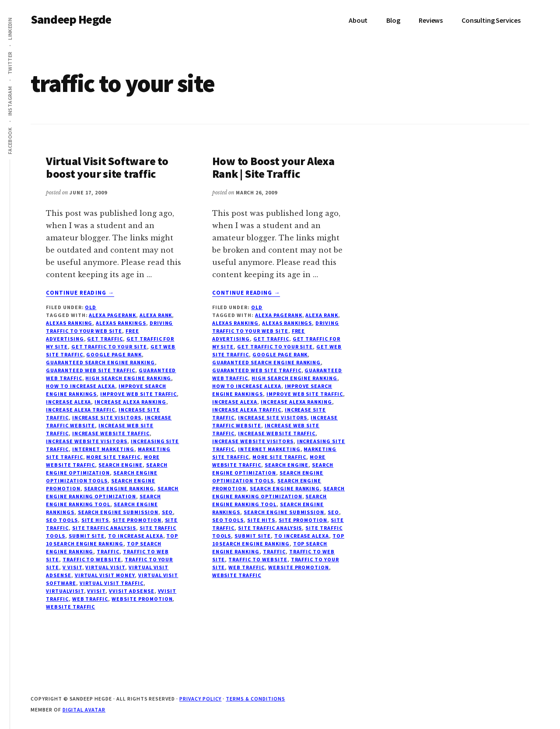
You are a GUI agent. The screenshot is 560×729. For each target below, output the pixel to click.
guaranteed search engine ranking (100, 362)
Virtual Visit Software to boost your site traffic (107, 167)
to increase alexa (135, 536)
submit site (87, 536)
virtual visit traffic (112, 583)
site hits (95, 520)
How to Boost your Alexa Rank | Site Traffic (273, 167)
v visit (72, 567)
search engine (120, 465)
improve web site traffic (138, 394)
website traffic (70, 607)
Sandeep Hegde (71, 19)
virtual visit (105, 567)
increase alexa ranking (130, 402)
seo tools (62, 520)
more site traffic (113, 457)
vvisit (96, 591)
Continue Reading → (80, 293)
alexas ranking (69, 323)
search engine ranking (119, 488)
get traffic (105, 339)
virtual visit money (105, 575)
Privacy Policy (200, 699)
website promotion (142, 599)
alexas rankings (121, 323)
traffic (108, 551)
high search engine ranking (128, 378)
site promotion (137, 520)
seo (168, 512)
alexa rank (156, 315)
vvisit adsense (131, 591)
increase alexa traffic (80, 410)
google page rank (114, 354)
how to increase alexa (80, 386)
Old (91, 307)
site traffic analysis (104, 528)
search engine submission (118, 512)
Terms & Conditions (255, 699)
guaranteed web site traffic (91, 370)
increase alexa (68, 402)
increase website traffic (111, 433)
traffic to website (92, 559)
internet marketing (103, 449)
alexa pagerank (112, 315)
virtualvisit (65, 591)
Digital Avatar (84, 710)
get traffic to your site (109, 347)
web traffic (90, 599)
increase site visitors (107, 417)
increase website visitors (87, 441)
